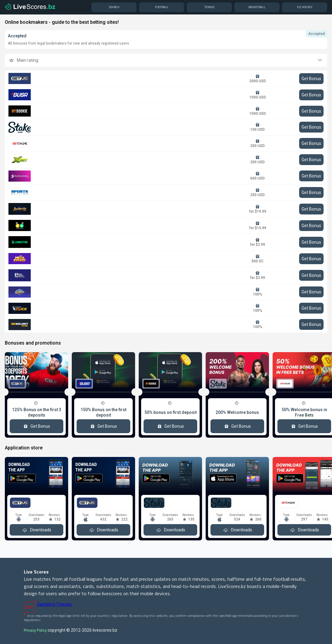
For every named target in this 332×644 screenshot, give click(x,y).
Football (162, 7)
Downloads (36, 530)
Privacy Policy (35, 630)
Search (114, 7)
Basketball (257, 7)
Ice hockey (305, 7)
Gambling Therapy (55, 604)
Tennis (209, 7)
